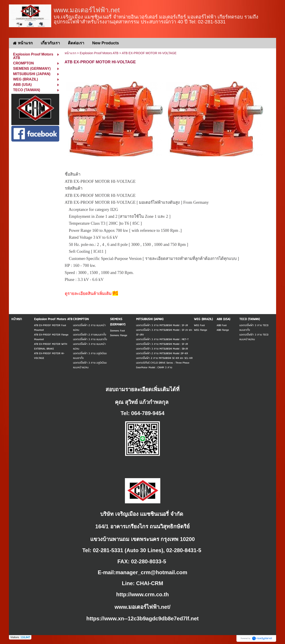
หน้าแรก (70, 53)
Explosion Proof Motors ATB (99, 53)
